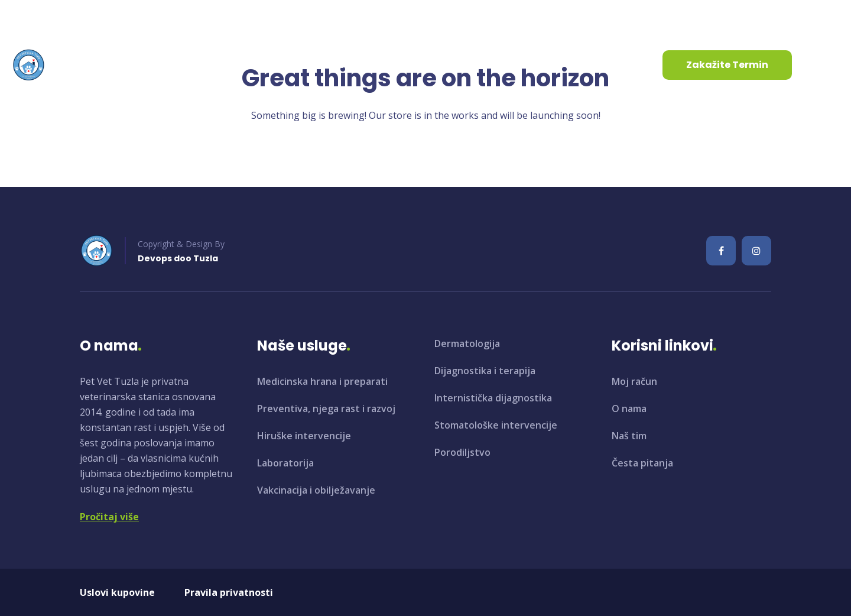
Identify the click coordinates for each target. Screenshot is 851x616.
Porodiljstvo (462, 452)
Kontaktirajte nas (427, 65)
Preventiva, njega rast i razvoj (326, 408)
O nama (179, 65)
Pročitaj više (109, 517)
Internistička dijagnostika (493, 398)
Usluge (249, 65)
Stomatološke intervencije (496, 425)
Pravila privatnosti (229, 592)
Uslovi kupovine (117, 592)
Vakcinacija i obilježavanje (316, 490)
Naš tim (629, 436)
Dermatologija (467, 343)
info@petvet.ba (55, 17)
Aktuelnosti (329, 65)
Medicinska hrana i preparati (322, 381)
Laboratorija (285, 463)
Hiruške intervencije (304, 436)
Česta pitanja (642, 463)
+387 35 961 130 (166, 17)
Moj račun (634, 381)
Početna (113, 65)
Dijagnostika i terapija (485, 371)
